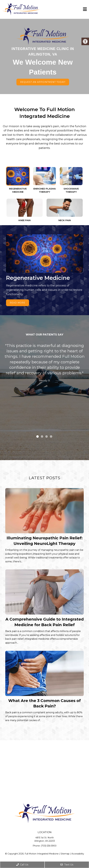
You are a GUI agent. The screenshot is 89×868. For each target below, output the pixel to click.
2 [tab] (42, 436)
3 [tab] (47, 436)
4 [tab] (51, 436)
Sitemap (65, 854)
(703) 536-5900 (49, 846)
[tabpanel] (44, 364)
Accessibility (78, 854)
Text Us (67, 865)
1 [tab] (37, 436)
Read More (18, 303)
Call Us (22, 865)
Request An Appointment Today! (43, 82)
